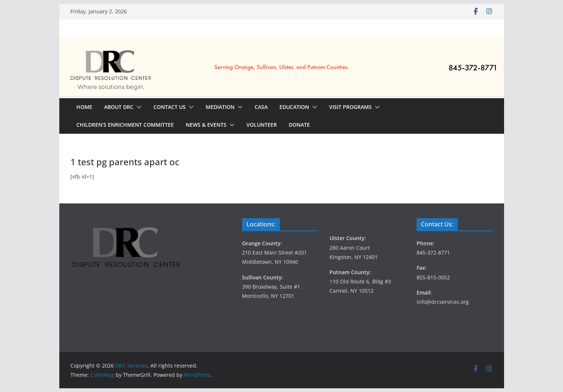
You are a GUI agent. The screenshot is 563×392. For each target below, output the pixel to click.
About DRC (119, 107)
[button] (138, 107)
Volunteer (262, 125)
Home (84, 107)
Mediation (220, 107)
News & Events (206, 125)
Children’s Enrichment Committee (125, 125)
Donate (299, 125)
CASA (261, 107)
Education (294, 107)
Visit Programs (350, 107)
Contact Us (170, 107)
